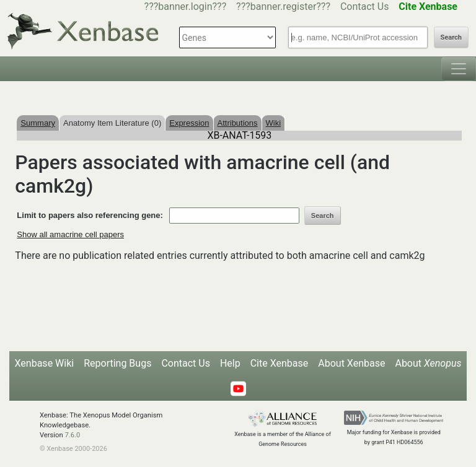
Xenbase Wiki (45, 363)
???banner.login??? (186, 7)
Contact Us (365, 7)
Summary (38, 123)
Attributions (238, 123)
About (428, 363)
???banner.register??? (283, 7)
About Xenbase (351, 363)
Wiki (274, 123)
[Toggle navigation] (459, 69)
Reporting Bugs (117, 363)
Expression (189, 123)
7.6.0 (72, 435)
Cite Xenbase (280, 363)
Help (230, 363)
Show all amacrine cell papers (70, 234)
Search (451, 37)
